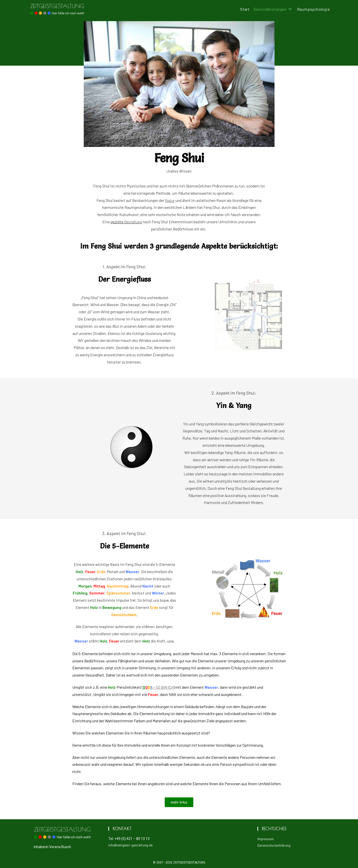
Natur (170, 200)
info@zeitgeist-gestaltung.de (130, 845)
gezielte (126, 222)
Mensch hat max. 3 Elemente (214, 654)
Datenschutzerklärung (274, 845)
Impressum (266, 839)
